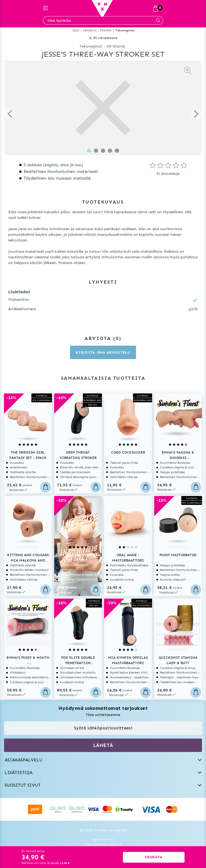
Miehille (106, 30)
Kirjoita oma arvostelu (103, 352)
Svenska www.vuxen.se (103, 844)
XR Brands (116, 46)
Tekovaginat (125, 30)
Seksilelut (90, 30)
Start (76, 30)
